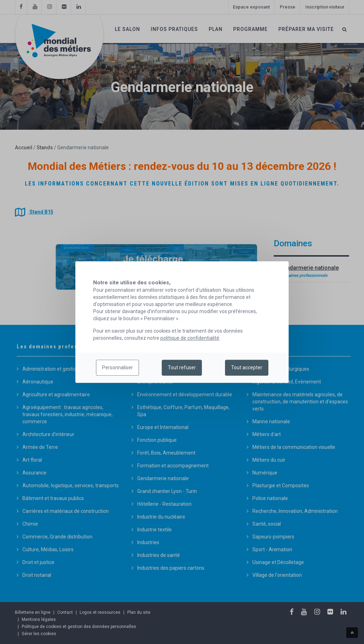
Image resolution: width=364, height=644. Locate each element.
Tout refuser (182, 368)
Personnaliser (117, 368)
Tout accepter (247, 368)
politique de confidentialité (190, 338)
